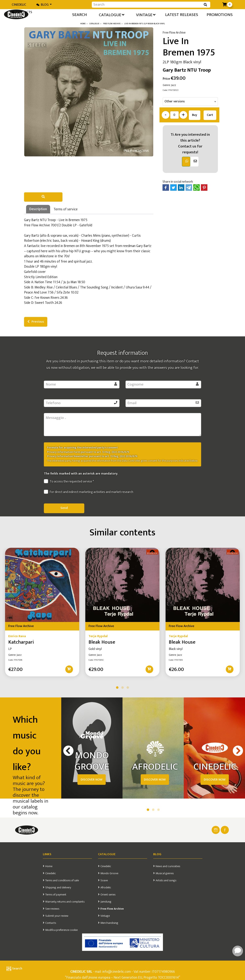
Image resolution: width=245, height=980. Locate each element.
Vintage (105, 916)
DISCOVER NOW (92, 780)
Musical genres (165, 873)
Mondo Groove (109, 873)
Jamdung (106, 902)
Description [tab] (38, 209)
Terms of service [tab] (66, 209)
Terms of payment (56, 895)
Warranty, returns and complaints (65, 902)
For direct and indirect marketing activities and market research (89, 492)
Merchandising (109, 923)
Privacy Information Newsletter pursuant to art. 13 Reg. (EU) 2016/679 (92, 456)
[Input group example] (147, 5)
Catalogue (107, 854)
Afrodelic (106, 888)
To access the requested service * (69, 482)
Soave (104, 880)
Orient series (108, 895)
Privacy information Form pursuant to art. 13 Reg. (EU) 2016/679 (88, 452)
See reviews (52, 909)
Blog (43, 5)
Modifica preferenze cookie (61, 930)
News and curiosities (168, 866)
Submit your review (57, 916)
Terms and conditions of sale (62, 880)
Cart (210, 115)
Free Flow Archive (112, 909)
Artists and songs (166, 880)
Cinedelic (19, 5)
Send (64, 508)
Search (14, 969)
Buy (195, 115)
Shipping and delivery (58, 888)
